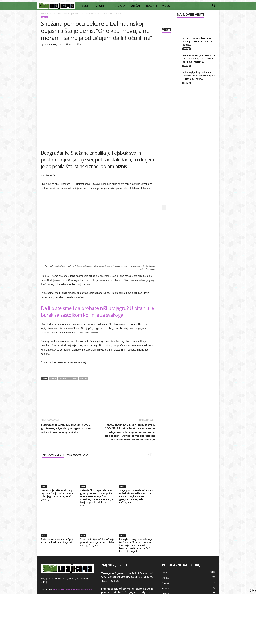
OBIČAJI (136, 6)
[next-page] (153, 455)
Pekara (74, 378)
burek (53, 378)
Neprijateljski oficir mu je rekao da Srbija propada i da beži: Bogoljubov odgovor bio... (127, 592)
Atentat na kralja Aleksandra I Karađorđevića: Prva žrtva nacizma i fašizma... (199, 58)
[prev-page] (149, 455)
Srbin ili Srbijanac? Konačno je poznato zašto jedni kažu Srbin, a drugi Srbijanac (98, 542)
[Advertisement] (189, 149)
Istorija (187, 49)
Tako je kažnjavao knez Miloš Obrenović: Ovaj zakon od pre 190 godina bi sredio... (128, 575)
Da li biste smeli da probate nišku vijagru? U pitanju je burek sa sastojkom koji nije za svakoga (98, 312)
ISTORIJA (101, 6)
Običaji (165, 583)
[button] (214, 6)
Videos (165, 594)
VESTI (86, 6)
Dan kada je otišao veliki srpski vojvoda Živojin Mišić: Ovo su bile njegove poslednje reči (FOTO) (58, 495)
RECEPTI (151, 6)
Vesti (51, 14)
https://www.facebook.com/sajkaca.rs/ (72, 590)
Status (83, 378)
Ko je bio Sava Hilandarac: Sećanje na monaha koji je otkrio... (197, 41)
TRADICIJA (119, 6)
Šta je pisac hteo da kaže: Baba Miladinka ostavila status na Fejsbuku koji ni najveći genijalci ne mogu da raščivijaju (136, 496)
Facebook (63, 378)
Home (43, 14)
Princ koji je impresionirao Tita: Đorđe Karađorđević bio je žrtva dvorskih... (199, 76)
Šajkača (115, 581)
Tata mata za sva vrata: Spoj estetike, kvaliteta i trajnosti (57, 541)
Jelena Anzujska (52, 44)
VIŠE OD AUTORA (78, 455)
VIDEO (166, 6)
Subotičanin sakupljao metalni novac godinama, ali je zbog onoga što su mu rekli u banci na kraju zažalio (67, 428)
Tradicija (166, 588)
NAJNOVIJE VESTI (53, 455)
